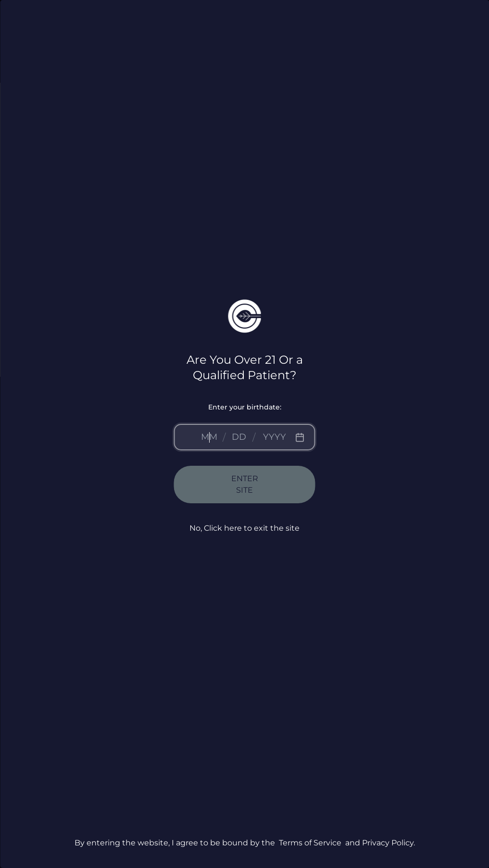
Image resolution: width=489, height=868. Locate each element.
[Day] (239, 437)
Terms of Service (310, 843)
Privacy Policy (388, 843)
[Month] (209, 437)
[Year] (275, 437)
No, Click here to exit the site (244, 528)
